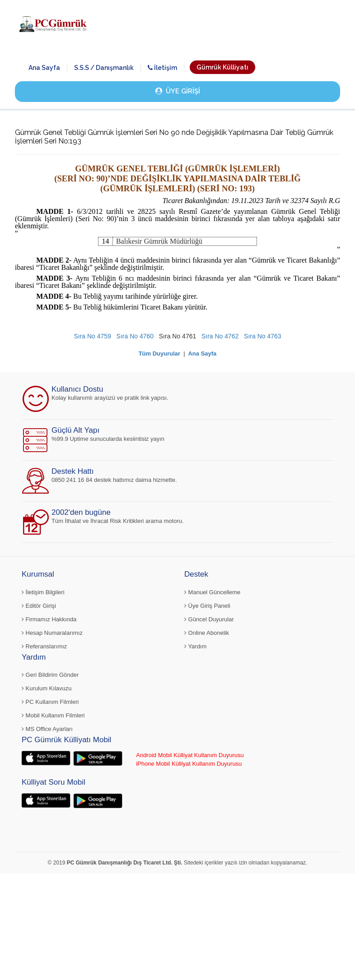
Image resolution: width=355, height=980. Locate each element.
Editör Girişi (39, 606)
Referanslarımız (44, 646)
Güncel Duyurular (209, 619)
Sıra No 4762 (220, 336)
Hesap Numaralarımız (52, 633)
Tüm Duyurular (159, 354)
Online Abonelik (207, 633)
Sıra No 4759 (92, 336)
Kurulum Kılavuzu (47, 688)
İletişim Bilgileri (43, 592)
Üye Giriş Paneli (207, 606)
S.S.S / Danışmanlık (104, 68)
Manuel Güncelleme (212, 592)
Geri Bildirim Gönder (50, 675)
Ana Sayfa (44, 68)
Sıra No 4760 (135, 336)
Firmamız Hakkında (49, 619)
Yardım (195, 646)
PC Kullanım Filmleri (50, 702)
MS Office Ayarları (47, 729)
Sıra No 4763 (263, 336)
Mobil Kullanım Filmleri (53, 715)
